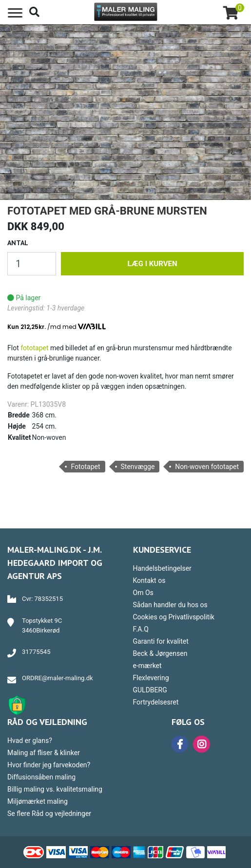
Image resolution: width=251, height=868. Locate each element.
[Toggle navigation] (15, 13)
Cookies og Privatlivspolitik (174, 617)
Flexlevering (151, 678)
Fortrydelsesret (156, 702)
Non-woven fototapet (207, 467)
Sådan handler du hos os (170, 605)
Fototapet (85, 467)
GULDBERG (150, 690)
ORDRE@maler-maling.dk (58, 678)
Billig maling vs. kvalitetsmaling (55, 789)
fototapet (34, 348)
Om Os (143, 593)
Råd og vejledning (47, 722)
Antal (18, 243)
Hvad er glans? (30, 741)
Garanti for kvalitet (161, 641)
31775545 (36, 652)
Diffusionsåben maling (41, 777)
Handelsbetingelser (162, 568)
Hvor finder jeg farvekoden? (49, 765)
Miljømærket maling (38, 801)
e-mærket (147, 666)
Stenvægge (138, 467)
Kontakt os (149, 580)
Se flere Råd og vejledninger (49, 814)
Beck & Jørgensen (160, 653)
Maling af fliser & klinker (44, 753)
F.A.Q (141, 629)
